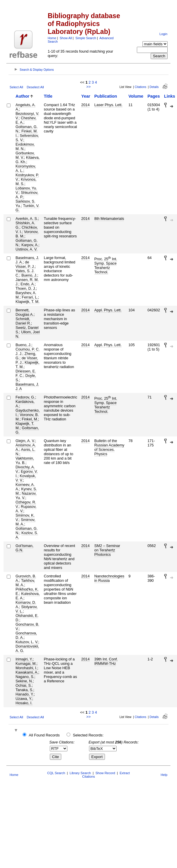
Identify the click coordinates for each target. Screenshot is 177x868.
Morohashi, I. (26, 668)
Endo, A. (28, 284)
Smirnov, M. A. (25, 522)
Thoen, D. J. (26, 288)
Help (164, 775)
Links (170, 96)
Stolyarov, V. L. (27, 609)
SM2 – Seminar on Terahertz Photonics (107, 550)
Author (22, 96)
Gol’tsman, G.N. (24, 548)
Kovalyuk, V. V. (26, 478)
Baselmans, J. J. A (27, 386)
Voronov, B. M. (27, 234)
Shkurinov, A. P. (27, 195)
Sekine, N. (24, 681)
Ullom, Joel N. (28, 334)
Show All (66, 38)
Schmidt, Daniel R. (23, 321)
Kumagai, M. (26, 663)
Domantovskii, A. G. (27, 648)
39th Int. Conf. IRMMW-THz (106, 661)
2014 (85, 105)
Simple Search (86, 38)
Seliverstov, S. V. (27, 138)
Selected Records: (88, 735)
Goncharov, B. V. (27, 627)
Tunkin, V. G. (27, 208)
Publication (106, 96)
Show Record (105, 773)
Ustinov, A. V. (27, 249)
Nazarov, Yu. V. (26, 496)
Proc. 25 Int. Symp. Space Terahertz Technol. (106, 265)
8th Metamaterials (109, 219)
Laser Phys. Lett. (108, 105)
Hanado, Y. (25, 694)
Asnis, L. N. (25, 452)
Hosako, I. (24, 703)
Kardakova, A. (25, 404)
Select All (16, 87)
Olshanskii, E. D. (27, 618)
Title (48, 96)
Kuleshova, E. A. (28, 596)
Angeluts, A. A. (25, 107)
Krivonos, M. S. (26, 182)
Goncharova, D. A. (26, 635)
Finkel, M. (30, 419)
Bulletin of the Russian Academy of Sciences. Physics (109, 447)
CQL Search (56, 773)
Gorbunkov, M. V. (25, 155)
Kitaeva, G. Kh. (28, 160)
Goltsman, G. (27, 430)
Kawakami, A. (27, 672)
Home (52, 38)
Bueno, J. (29, 275)
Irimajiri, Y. (24, 659)
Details (154, 87)
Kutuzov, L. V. (27, 642)
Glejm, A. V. (25, 441)
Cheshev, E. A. (26, 120)
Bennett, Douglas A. (25, 312)
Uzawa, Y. (24, 699)
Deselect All (35, 87)
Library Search (80, 773)
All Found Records (44, 735)
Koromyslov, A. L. (26, 168)
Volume (136, 96)
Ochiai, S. (24, 685)
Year (86, 96)
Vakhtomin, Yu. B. (25, 460)
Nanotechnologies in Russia (109, 578)
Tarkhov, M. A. (25, 583)
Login (163, 34)
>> (89, 87)
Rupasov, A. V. (26, 509)
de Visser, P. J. (25, 264)
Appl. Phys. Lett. (108, 310)
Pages (154, 96)
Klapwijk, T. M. (28, 302)
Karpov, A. (30, 245)
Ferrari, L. (30, 297)
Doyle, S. (26, 378)
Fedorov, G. (25, 397)
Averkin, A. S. (27, 219)
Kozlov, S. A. (27, 535)
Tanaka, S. (24, 690)
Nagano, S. (25, 677)
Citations (141, 87)
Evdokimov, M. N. (25, 146)
